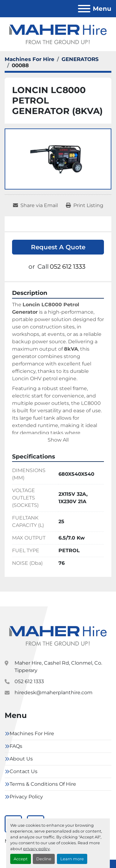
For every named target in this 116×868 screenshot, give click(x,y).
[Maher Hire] (58, 635)
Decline (44, 859)
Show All (58, 440)
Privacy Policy (26, 797)
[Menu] (84, 9)
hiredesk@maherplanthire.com (54, 693)
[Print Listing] (85, 206)
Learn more (72, 859)
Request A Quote (58, 247)
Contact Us (24, 771)
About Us (21, 759)
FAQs (16, 746)
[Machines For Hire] (30, 59)
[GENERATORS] (80, 59)
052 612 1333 (68, 267)
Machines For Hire (32, 734)
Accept (21, 859)
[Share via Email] (35, 206)
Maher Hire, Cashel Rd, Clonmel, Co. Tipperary (58, 667)
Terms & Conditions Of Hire (43, 784)
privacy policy (37, 849)
